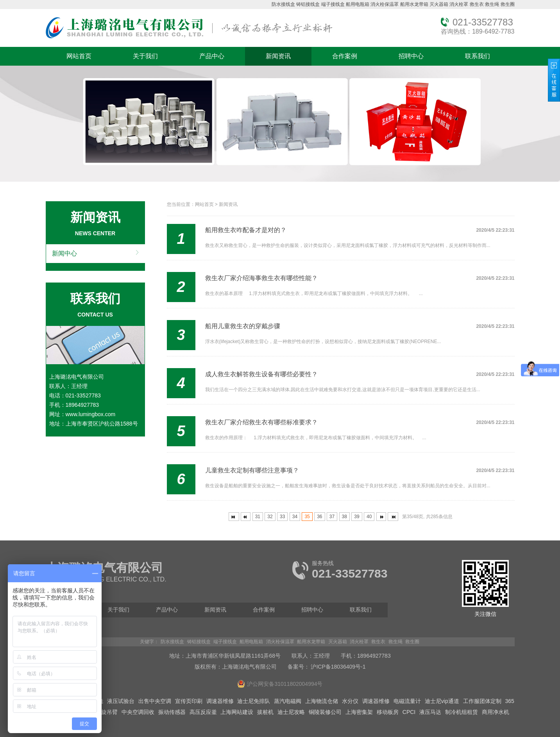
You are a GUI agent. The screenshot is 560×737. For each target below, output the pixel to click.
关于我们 (145, 56)
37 (332, 517)
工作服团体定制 (482, 701)
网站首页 (79, 56)
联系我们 (478, 56)
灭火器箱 (439, 4)
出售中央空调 (155, 701)
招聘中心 (411, 56)
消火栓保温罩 (385, 4)
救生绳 (492, 4)
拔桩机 (265, 712)
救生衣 (477, 4)
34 (295, 517)
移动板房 (388, 712)
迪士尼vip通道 (442, 701)
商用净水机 (496, 712)
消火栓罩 (459, 4)
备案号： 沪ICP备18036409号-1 (327, 667)
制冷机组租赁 (462, 712)
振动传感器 (172, 712)
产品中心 (212, 56)
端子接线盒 (333, 4)
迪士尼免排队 (254, 701)
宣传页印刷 (189, 701)
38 (344, 517)
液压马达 (430, 712)
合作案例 (345, 56)
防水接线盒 (283, 4)
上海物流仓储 (322, 701)
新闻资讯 (278, 56)
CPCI (409, 712)
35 (307, 517)
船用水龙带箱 (414, 4)
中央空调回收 (138, 712)
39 (357, 517)
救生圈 (508, 4)
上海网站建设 (237, 712)
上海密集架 (359, 712)
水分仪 (350, 701)
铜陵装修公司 (325, 712)
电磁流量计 (407, 701)
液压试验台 (121, 701)
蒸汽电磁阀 (288, 701)
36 (319, 517)
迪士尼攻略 (291, 712)
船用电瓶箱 (358, 4)
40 (369, 517)
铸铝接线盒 (308, 4)
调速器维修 (220, 701)
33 (282, 517)
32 (270, 517)
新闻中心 (64, 253)
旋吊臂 (109, 712)
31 (258, 517)
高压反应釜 (203, 712)
